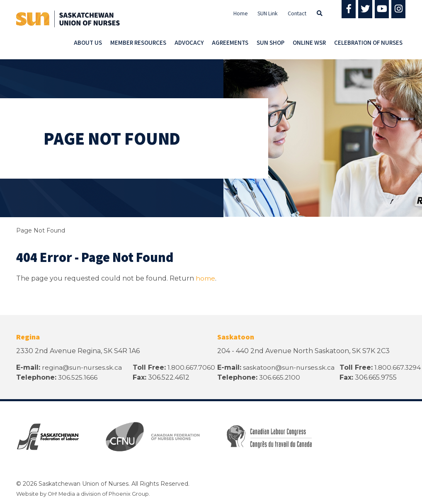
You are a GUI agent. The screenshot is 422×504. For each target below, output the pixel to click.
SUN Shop (270, 42)
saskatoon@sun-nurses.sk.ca (290, 367)
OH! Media (62, 494)
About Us (88, 42)
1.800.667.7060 (192, 367)
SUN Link (268, 13)
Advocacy (189, 42)
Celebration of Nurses (368, 42)
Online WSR (309, 42)
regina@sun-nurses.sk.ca (83, 367)
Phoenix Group (130, 494)
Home (240, 13)
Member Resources (138, 42)
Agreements (230, 42)
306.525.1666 (78, 377)
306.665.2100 (280, 377)
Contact (297, 13)
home (205, 278)
